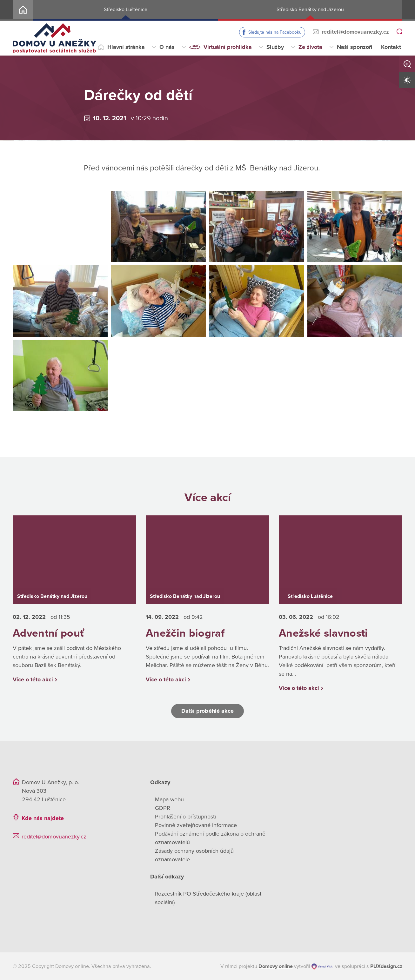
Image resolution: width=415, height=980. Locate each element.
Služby (275, 47)
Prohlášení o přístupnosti (185, 817)
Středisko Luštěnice (126, 10)
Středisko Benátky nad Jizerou (310, 10)
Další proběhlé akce (208, 711)
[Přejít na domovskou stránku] (54, 38)
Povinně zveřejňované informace (196, 825)
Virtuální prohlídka (228, 47)
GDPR (163, 808)
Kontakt (391, 47)
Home (23, 10)
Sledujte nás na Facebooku (275, 32)
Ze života (310, 47)
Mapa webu (169, 799)
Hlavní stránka (126, 47)
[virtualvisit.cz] (322, 966)
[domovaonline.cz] (276, 966)
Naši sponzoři (355, 47)
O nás (167, 47)
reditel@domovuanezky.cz (355, 32)
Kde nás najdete (43, 818)
